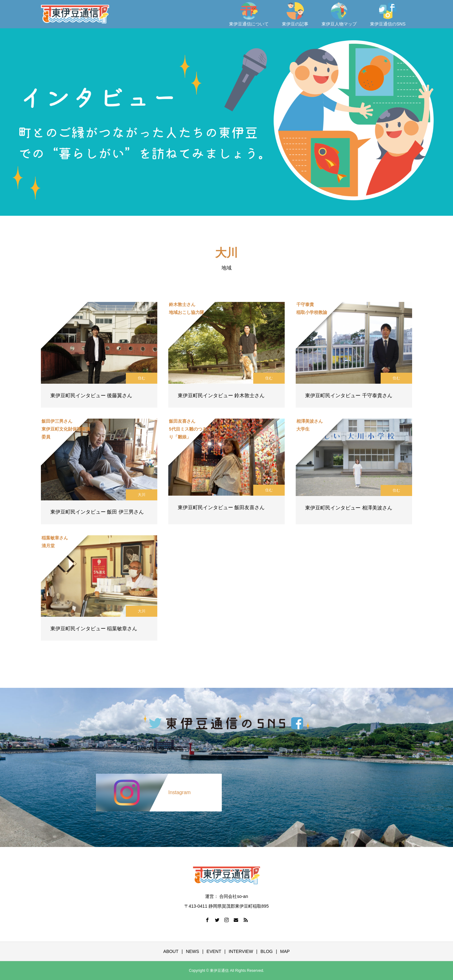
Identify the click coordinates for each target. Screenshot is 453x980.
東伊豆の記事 (295, 14)
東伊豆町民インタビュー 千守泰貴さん (349, 395)
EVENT (214, 951)
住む (142, 378)
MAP (285, 951)
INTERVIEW (241, 951)
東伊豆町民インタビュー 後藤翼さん (91, 395)
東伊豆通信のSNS (388, 14)
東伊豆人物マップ (339, 14)
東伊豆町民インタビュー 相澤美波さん (349, 508)
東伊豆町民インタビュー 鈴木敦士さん (221, 395)
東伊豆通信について (249, 14)
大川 (142, 495)
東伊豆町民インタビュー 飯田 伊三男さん (97, 512)
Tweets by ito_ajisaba (159, 749)
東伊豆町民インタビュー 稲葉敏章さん (94, 629)
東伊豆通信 (294, 754)
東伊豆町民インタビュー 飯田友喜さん (221, 507)
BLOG (267, 951)
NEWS (193, 951)
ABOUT (171, 951)
